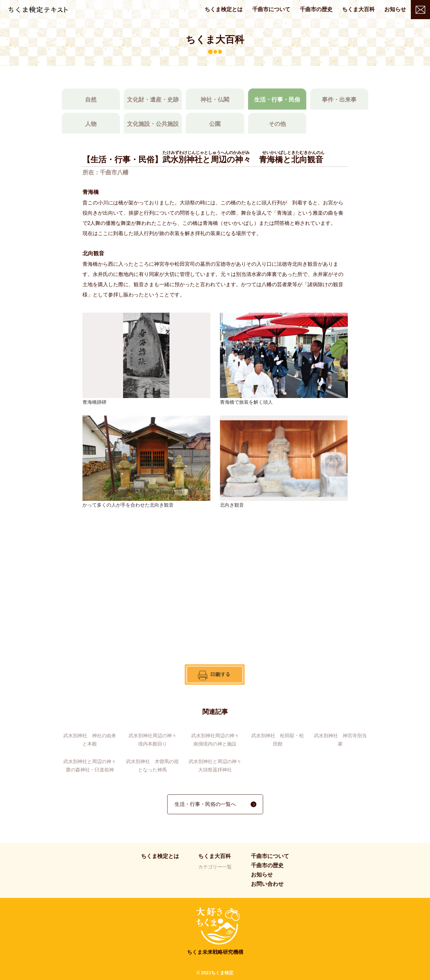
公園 (215, 124)
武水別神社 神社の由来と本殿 (90, 740)
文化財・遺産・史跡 (153, 100)
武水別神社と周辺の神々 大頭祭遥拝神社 (216, 766)
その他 (277, 124)
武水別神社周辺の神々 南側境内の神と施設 (217, 740)
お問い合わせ (420, 10)
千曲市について (271, 9)
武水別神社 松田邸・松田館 (278, 740)
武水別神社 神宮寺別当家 (340, 740)
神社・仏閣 (215, 100)
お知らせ (395, 9)
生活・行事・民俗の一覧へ (205, 804)
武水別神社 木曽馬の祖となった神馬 (152, 766)
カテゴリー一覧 (215, 867)
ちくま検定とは (224, 9)
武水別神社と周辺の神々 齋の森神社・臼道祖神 (91, 766)
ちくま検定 (38, 10)
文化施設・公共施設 (153, 124)
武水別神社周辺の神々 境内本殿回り (155, 740)
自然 (91, 100)
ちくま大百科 (358, 9)
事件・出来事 (339, 100)
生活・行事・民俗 (277, 100)
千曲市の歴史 (316, 9)
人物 (91, 124)
